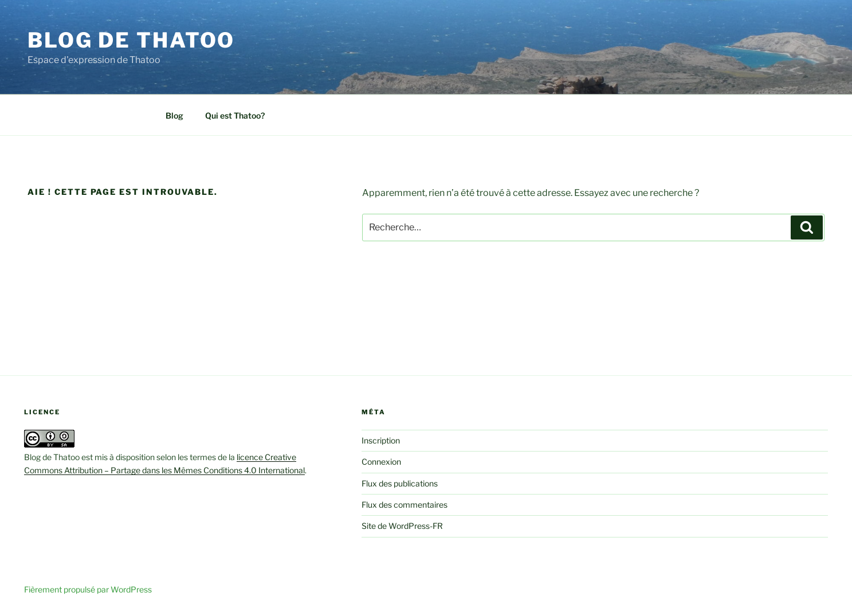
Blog (174, 115)
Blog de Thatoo (131, 40)
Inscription (381, 440)
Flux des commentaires (405, 505)
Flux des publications (400, 483)
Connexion (381, 462)
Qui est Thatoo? (235, 115)
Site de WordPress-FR (402, 526)
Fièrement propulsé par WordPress (88, 589)
